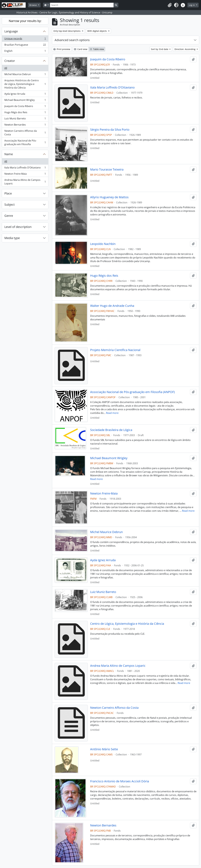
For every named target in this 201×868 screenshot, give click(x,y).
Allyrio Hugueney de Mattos (109, 197)
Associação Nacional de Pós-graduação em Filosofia (25, 142)
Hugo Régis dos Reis (25, 113)
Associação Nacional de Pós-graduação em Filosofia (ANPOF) (132, 392)
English (25, 51)
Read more (112, 413)
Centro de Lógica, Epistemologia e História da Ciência (127, 624)
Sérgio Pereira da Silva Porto (110, 130)
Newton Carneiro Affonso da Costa (25, 133)
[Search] (82, 5)
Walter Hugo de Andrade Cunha (112, 306)
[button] (170, 5)
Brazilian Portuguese (25, 45)
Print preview (62, 49)
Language (11, 31)
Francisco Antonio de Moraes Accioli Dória (120, 781)
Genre (9, 216)
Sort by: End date (160, 49)
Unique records (25, 39)
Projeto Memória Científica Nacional (115, 350)
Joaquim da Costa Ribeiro (25, 107)
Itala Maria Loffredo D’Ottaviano (25, 168)
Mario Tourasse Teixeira (107, 170)
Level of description (18, 227)
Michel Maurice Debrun (25, 75)
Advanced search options (72, 40)
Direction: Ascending (185, 49)
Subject (9, 205)
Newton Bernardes (25, 125)
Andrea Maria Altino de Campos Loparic (25, 182)
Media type (12, 238)
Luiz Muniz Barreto (25, 119)
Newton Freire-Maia (25, 174)
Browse (33, 5)
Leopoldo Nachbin (103, 244)
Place (8, 193)
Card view (81, 49)
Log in (192, 5)
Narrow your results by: (25, 21)
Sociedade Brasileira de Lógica (111, 430)
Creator (10, 61)
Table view (97, 49)
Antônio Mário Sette (104, 749)
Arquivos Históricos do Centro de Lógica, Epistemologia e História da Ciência (25, 84)
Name (9, 154)
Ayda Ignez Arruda (25, 94)
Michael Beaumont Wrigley (25, 101)
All (6, 68)
